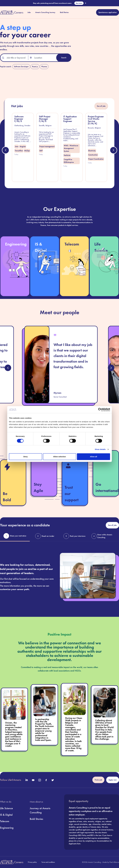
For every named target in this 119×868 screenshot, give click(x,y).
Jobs (29, 12)
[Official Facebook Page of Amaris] (46, 780)
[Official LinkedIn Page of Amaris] (27, 780)
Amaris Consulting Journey (45, 12)
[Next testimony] (111, 368)
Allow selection (59, 457)
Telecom (5, 821)
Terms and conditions (48, 862)
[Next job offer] (113, 150)
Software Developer (21, 67)
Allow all (93, 457)
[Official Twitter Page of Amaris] (53, 780)
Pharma (44, 67)
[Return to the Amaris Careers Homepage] (12, 12)
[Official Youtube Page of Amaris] (33, 780)
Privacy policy (32, 862)
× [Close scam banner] (86, 3)
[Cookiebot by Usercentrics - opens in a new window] (100, 410)
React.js (35, 67)
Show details (100, 449)
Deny (26, 457)
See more (79, 3)
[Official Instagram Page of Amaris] (40, 780)
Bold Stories (64, 12)
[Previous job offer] (6, 150)
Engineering (7, 828)
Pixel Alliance (114, 862)
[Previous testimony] (8, 368)
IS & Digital (6, 815)
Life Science (6, 808)
